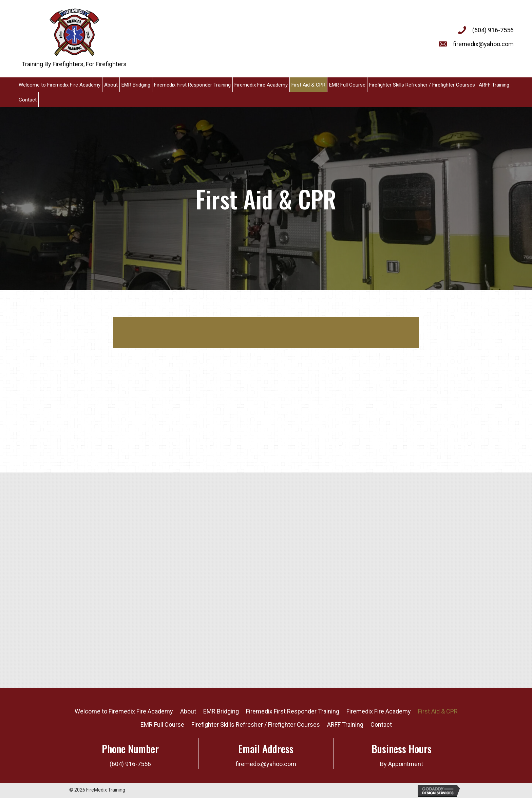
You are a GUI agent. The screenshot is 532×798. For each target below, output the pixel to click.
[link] (60, 85)
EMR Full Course (162, 725)
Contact (381, 725)
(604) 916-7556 (493, 30)
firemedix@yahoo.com (483, 44)
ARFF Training (345, 725)
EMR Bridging (221, 711)
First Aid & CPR (438, 711)
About (188, 711)
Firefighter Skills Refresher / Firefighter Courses (256, 725)
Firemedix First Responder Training (293, 711)
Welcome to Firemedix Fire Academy (124, 711)
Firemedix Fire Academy (379, 711)
